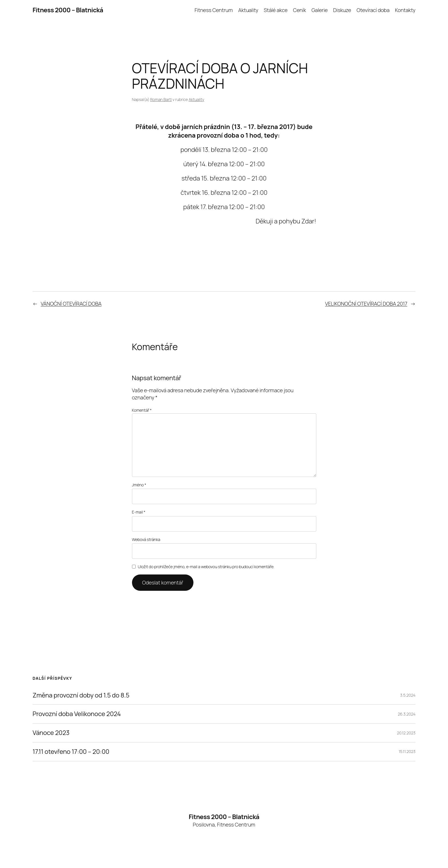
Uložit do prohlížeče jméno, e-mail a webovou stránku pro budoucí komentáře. (206, 567)
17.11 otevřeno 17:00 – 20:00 (71, 752)
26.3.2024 (407, 714)
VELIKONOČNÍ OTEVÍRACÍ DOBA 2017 (366, 304)
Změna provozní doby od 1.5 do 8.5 (81, 695)
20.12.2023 (406, 733)
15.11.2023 (407, 751)
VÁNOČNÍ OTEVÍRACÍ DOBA (71, 304)
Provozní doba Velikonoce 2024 (77, 714)
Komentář (142, 410)
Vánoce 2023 (51, 733)
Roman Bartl (161, 99)
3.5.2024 (408, 695)
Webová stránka (146, 539)
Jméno (139, 485)
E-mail (139, 512)
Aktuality (196, 99)
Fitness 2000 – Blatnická (68, 10)
